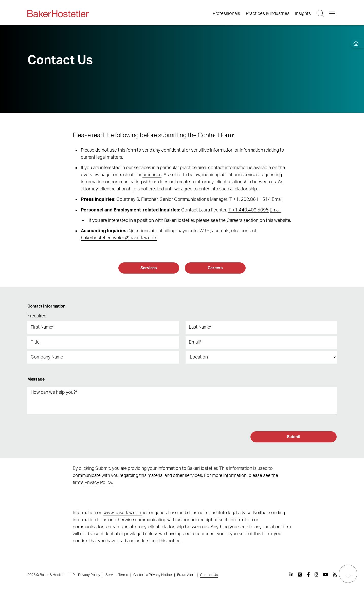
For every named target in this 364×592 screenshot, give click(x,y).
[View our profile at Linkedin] (292, 575)
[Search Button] (321, 14)
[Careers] (215, 268)
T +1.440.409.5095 (249, 210)
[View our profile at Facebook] (308, 575)
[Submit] (294, 437)
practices (152, 175)
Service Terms (117, 575)
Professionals (226, 14)
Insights (303, 14)
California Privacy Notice (153, 575)
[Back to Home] (58, 14)
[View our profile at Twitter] (300, 575)
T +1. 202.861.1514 (250, 200)
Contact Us (209, 575)
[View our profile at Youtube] (325, 575)
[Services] (149, 268)
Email (277, 200)
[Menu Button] (332, 14)
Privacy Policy (98, 483)
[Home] (355, 43)
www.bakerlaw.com (123, 513)
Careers (234, 221)
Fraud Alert (186, 575)
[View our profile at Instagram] (317, 575)
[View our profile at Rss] (335, 575)
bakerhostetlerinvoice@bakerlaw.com (119, 238)
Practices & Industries (268, 14)
